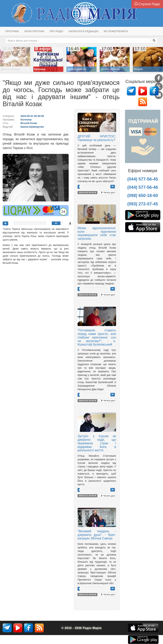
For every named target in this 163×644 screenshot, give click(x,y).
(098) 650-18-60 (143, 195)
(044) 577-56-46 (143, 187)
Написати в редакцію (83, 31)
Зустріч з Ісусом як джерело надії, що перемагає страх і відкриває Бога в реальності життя (97, 443)
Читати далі (108, 193)
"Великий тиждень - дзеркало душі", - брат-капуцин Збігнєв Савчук (97, 535)
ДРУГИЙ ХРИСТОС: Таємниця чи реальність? (97, 138)
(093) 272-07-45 (143, 204)
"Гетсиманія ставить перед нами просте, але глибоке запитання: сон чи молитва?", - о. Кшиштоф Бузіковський (97, 337)
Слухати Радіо (147, 4)
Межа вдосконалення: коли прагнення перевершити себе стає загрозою (97, 233)
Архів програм (34, 31)
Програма (12, 31)
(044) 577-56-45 (143, 179)
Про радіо (56, 31)
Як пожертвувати (116, 31)
